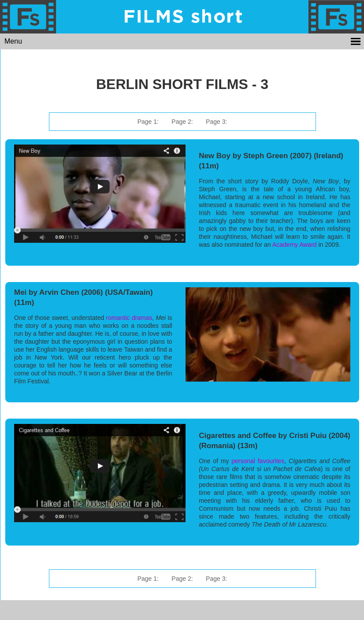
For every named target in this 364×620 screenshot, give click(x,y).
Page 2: (182, 122)
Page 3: (216, 122)
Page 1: (148, 122)
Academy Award (295, 245)
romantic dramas (129, 318)
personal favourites (258, 461)
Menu (13, 41)
